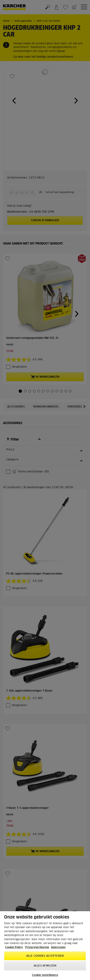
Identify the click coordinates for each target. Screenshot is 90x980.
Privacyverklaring (37, 947)
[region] (45, 946)
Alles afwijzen (45, 966)
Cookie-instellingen (45, 975)
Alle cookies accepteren (45, 956)
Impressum (58, 947)
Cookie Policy (14, 947)
